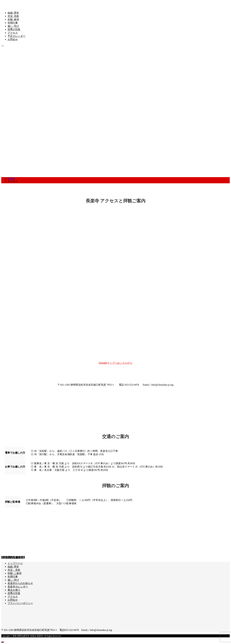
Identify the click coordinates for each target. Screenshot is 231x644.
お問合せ (13, 39)
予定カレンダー (16, 36)
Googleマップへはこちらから (115, 363)
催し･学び (13, 26)
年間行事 (13, 23)
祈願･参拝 (13, 19)
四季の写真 (14, 29)
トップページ (15, 563)
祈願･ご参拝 (15, 573)
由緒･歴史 (13, 13)
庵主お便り (14, 590)
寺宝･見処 (13, 16)
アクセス (13, 33)
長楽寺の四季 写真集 (13, 557)
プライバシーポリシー (20, 603)
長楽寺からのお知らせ (20, 583)
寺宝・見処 (14, 570)
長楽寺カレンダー (18, 587)
